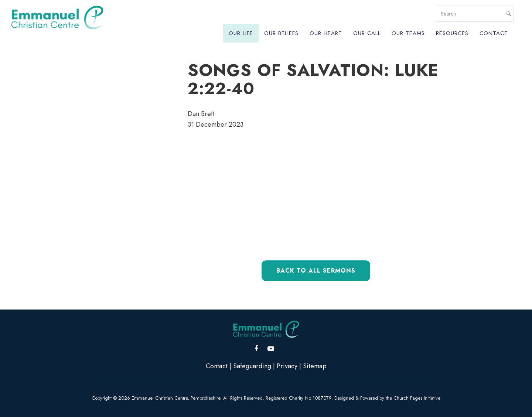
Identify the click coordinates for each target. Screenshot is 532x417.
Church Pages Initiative (417, 398)
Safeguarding (252, 366)
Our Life (241, 33)
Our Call (367, 33)
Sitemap (315, 366)
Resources (452, 33)
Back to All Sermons (316, 271)
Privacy (287, 366)
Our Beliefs (281, 33)
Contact (494, 33)
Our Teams (408, 33)
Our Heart (326, 33)
